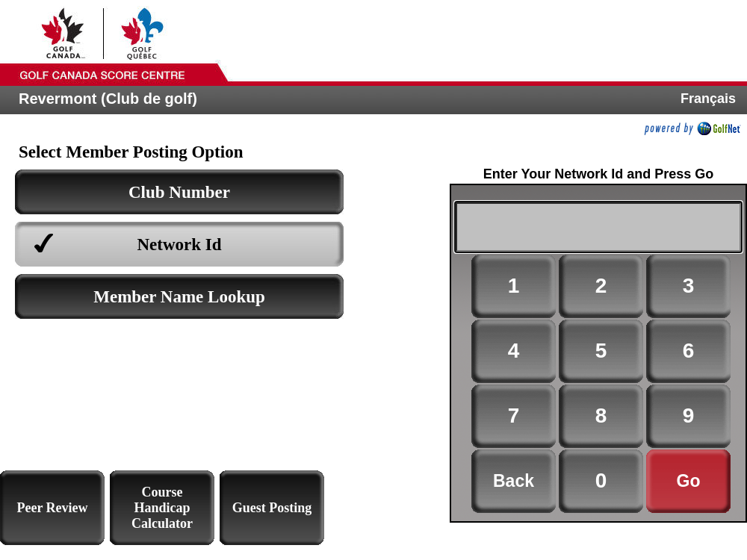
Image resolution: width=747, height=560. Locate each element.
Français (708, 99)
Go (689, 481)
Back (514, 481)
